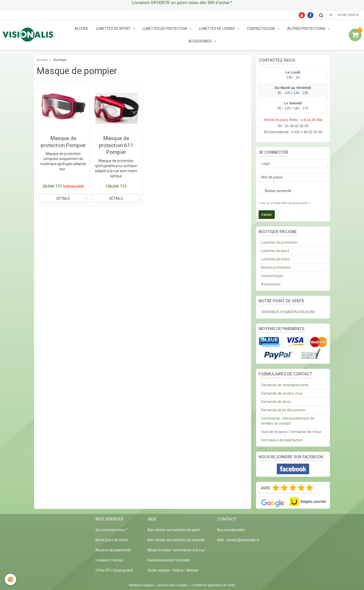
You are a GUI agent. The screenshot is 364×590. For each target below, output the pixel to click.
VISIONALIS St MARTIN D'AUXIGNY (288, 312)
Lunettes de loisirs (217, 29)
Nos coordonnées (231, 530)
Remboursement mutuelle (169, 560)
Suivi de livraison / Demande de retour (291, 432)
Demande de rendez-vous (282, 393)
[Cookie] (11, 580)
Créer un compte (269, 203)
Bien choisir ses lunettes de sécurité (176, 540)
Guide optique (159, 570)
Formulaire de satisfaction (282, 440)
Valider (267, 215)
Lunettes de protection (165, 29)
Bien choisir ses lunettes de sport (174, 530)
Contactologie (261, 29)
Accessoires (200, 41)
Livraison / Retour (110, 560)
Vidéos (178, 570)
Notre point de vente (112, 540)
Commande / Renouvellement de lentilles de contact (288, 421)
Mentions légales (141, 585)
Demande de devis (276, 402)
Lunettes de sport (114, 29)
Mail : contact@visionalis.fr (238, 540)
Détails (63, 198)
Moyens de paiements (113, 550)
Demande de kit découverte (283, 410)
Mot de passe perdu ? (296, 203)
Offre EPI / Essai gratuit (114, 570)
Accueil (82, 29)
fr (331, 15)
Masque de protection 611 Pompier (116, 145)
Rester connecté (275, 191)
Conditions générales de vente (213, 585)
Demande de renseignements (285, 385)
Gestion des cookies (173, 585)
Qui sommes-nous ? (111, 530)
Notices (192, 570)
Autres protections (307, 29)
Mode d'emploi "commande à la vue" (177, 550)
